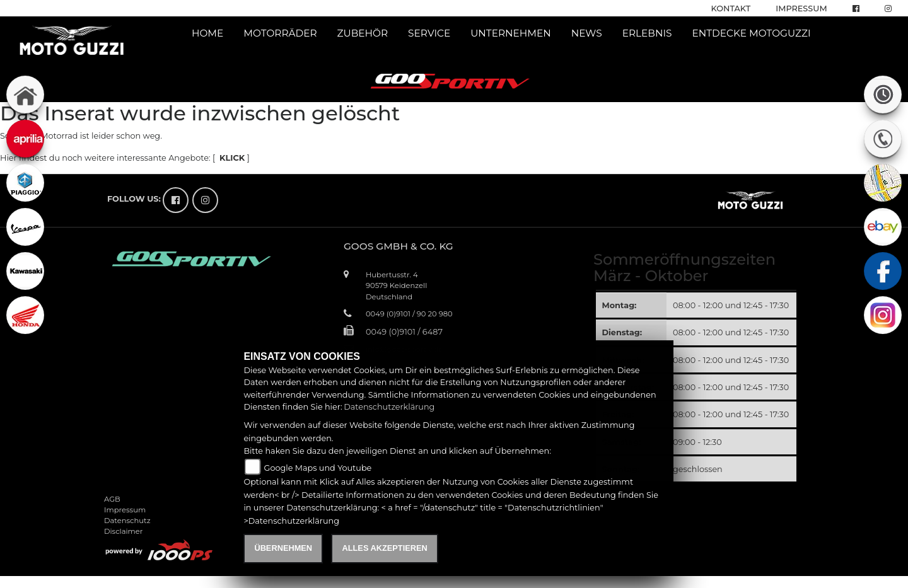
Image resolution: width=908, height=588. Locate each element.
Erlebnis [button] (647, 33)
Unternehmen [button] (511, 33)
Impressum (801, 9)
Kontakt (731, 9)
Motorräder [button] (280, 33)
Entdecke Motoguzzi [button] (751, 33)
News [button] (587, 33)
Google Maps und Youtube (318, 468)
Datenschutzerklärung (389, 407)
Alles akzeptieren (384, 548)
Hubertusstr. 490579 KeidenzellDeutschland (396, 285)
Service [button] (429, 33)
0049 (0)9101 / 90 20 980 (409, 314)
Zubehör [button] (363, 33)
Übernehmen (283, 548)
